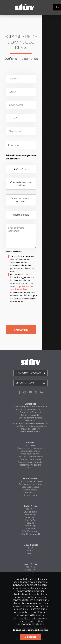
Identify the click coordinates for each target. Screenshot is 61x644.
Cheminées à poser (30, 559)
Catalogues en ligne (30, 415)
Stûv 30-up (30, 490)
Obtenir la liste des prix (30, 429)
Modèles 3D (30, 457)
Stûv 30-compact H (30, 498)
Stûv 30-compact (30, 496)
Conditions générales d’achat (30, 374)
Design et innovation (30, 379)
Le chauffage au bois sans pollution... (30, 391)
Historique (30, 385)
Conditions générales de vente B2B (30, 371)
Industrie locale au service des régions (30, 388)
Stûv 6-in (30, 531)
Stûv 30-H (30, 493)
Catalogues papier (30, 418)
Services (30, 407)
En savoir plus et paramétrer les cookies (30, 630)
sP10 (30, 512)
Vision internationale (30, 396)
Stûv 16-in (30, 534)
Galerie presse (30, 454)
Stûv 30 (30, 487)
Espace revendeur (30, 451)
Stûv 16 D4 (30, 485)
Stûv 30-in (30, 543)
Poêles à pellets (30, 509)
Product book (30, 460)
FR (58, 7)
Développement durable (30, 382)
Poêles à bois (31, 161)
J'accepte (30, 637)
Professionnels (30, 443)
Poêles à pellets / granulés (30, 187)
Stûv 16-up (30, 479)
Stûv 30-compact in (30, 545)
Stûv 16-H (30, 482)
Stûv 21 (30, 537)
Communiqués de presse (30, 446)
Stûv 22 (30, 540)
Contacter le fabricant (30, 377)
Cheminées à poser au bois (30, 174)
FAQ (30, 432)
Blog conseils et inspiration (30, 413)
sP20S (30, 518)
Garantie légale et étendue (30, 426)
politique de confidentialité (35, 257)
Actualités (30, 410)
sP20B (30, 515)
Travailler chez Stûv (30, 393)
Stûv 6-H (30, 473)
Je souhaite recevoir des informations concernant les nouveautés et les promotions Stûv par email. (33, 245)
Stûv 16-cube (30, 476)
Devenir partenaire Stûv (30, 449)
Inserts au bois (30, 200)
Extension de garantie (30, 424)
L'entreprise (30, 368)
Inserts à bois (30, 529)
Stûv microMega (30, 548)
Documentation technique (30, 421)
